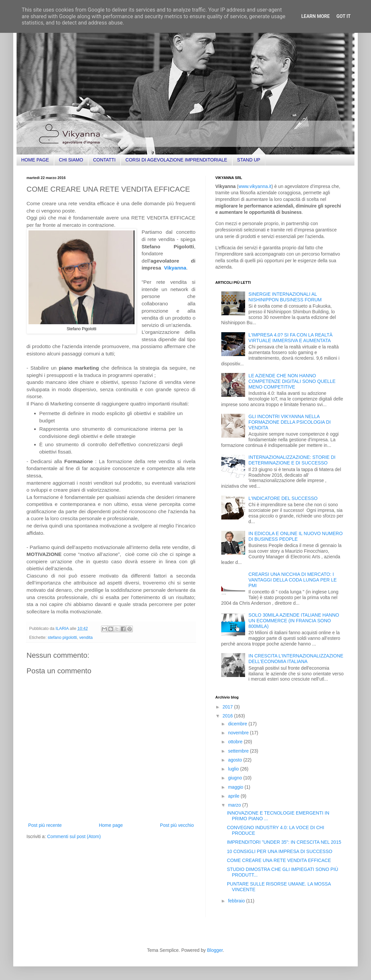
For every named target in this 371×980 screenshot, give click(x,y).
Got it (343, 16)
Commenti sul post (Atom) (74, 836)
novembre (239, 733)
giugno (236, 778)
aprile (234, 796)
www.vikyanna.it (255, 186)
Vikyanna (175, 268)
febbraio (237, 901)
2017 (228, 707)
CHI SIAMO (71, 160)
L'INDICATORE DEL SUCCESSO (283, 498)
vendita (86, 638)
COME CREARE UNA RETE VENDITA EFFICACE (279, 860)
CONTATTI (104, 160)
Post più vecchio (177, 825)
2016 (228, 716)
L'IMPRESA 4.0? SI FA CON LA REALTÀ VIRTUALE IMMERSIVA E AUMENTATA (291, 338)
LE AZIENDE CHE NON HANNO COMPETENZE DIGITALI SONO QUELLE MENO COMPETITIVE (292, 381)
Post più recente (45, 825)
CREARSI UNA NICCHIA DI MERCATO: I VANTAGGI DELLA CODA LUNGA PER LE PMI (292, 580)
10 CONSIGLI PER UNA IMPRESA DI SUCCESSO (280, 851)
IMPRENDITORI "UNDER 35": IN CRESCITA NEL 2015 (284, 842)
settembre (239, 751)
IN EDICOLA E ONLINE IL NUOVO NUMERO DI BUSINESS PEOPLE (295, 536)
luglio (234, 769)
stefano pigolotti (62, 638)
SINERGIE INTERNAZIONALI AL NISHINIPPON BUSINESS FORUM (285, 297)
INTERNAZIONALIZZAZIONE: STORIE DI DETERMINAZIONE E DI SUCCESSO (292, 460)
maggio (236, 787)
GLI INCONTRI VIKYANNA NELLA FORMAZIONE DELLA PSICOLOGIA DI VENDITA (290, 422)
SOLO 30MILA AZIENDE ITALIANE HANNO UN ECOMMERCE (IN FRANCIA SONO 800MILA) (294, 621)
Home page (111, 825)
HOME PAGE (35, 160)
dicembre (238, 724)
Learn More (315, 16)
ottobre (236, 742)
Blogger (215, 950)
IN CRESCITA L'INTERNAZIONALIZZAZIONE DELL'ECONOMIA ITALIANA (296, 659)
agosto (236, 760)
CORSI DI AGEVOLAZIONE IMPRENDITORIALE (176, 160)
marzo (235, 805)
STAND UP (249, 160)
